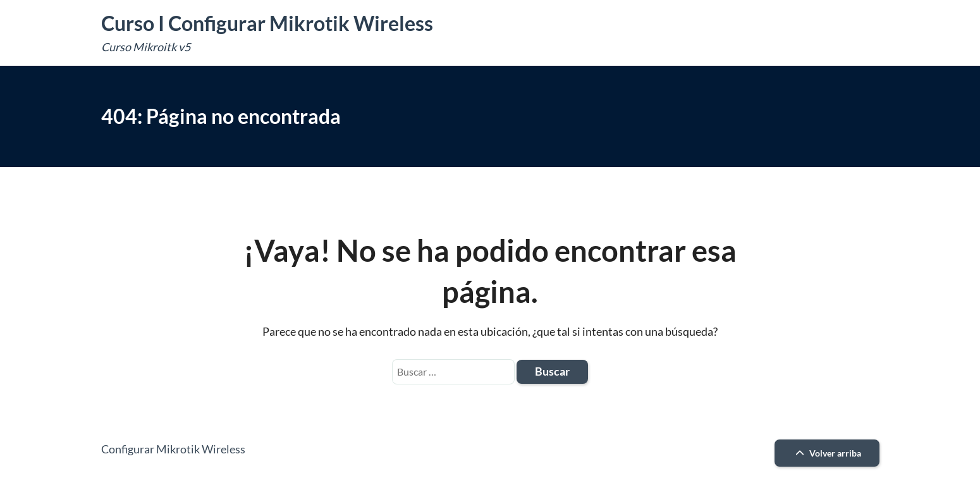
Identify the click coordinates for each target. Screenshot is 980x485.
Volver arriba (827, 453)
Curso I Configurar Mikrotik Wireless (267, 23)
